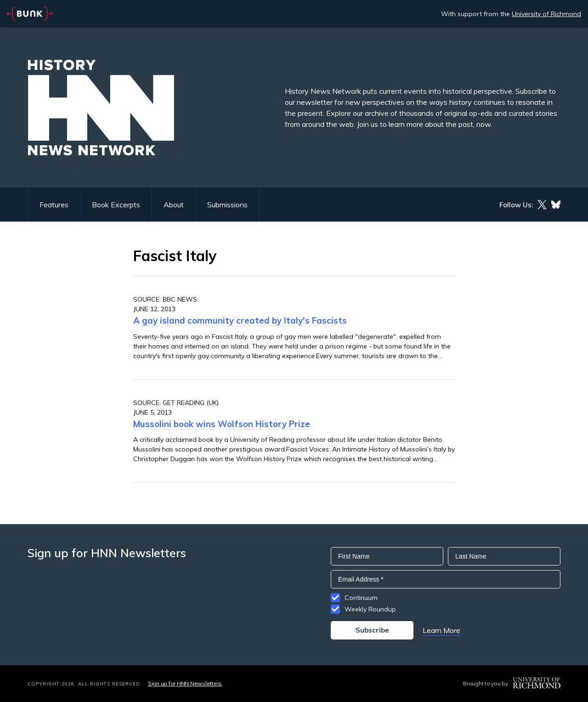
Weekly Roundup (370, 609)
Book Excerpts (116, 205)
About (174, 205)
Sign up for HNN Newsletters (185, 683)
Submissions (227, 205)
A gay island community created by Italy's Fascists (240, 320)
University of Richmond (546, 14)
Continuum (361, 598)
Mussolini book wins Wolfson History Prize (222, 424)
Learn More (441, 630)
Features (54, 205)
